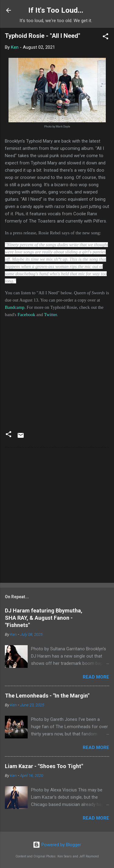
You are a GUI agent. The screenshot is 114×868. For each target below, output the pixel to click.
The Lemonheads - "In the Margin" (47, 696)
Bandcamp (15, 307)
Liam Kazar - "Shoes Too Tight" (44, 766)
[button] (105, 37)
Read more (96, 677)
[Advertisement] (57, 516)
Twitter (50, 315)
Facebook (26, 315)
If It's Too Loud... (56, 10)
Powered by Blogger (57, 845)
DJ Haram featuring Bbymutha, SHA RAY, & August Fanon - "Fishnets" (44, 618)
